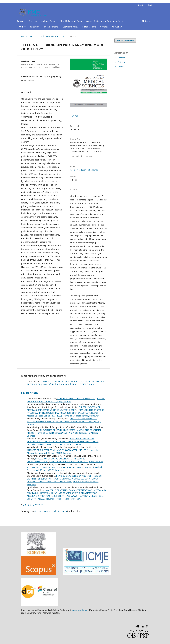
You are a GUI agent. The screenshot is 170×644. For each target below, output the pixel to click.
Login (151, 5)
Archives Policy (48, 21)
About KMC (117, 27)
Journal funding (51, 27)
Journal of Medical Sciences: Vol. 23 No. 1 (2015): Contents (76, 462)
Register (141, 5)
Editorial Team (89, 27)
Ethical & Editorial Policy (71, 21)
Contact (104, 27)
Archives (33, 21)
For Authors (120, 62)
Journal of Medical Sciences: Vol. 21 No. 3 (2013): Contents (66, 400)
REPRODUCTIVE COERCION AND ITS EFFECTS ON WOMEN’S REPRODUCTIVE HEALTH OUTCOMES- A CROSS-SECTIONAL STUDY (64, 477)
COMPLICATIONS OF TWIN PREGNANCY (76, 399)
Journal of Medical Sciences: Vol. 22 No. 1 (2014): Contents (54, 444)
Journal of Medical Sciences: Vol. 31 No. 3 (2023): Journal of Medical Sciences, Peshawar (64, 414)
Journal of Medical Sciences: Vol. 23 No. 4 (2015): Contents (63, 452)
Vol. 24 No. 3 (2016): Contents (54, 36)
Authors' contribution (29, 27)
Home (24, 36)
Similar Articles (30, 393)
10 (37, 505)
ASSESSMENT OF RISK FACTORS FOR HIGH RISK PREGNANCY (55, 467)
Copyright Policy (70, 27)
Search (147, 21)
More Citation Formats (82, 156)
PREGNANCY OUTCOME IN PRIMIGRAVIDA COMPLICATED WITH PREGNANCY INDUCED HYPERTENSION (63, 440)
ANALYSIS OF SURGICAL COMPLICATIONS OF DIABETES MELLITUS (58, 450)
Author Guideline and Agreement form (105, 21)
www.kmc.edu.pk (79, 610)
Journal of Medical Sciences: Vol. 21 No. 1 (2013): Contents (68, 384)
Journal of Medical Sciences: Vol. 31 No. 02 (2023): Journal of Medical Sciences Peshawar (66, 497)
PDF (76, 116)
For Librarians (120, 66)
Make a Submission (125, 41)
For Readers (120, 58)
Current (21, 21)
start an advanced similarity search (50, 511)
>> (42, 505)
